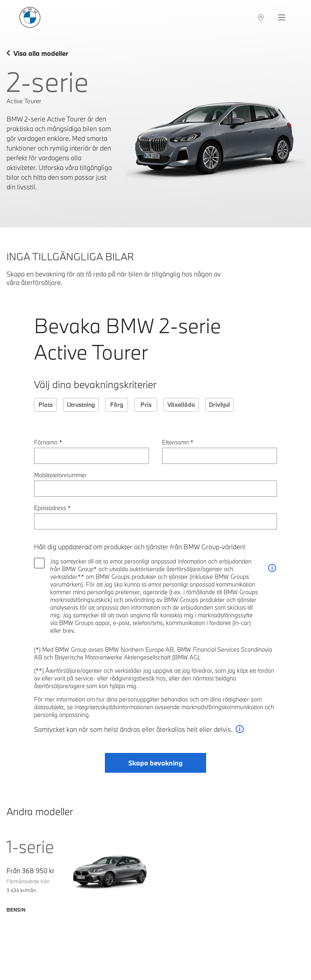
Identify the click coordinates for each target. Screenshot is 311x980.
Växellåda (181, 405)
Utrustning (81, 405)
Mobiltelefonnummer (60, 475)
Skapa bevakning (155, 763)
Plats (46, 405)
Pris (146, 405)
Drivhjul (219, 405)
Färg (117, 405)
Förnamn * (48, 442)
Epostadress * (52, 508)
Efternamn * (178, 442)
